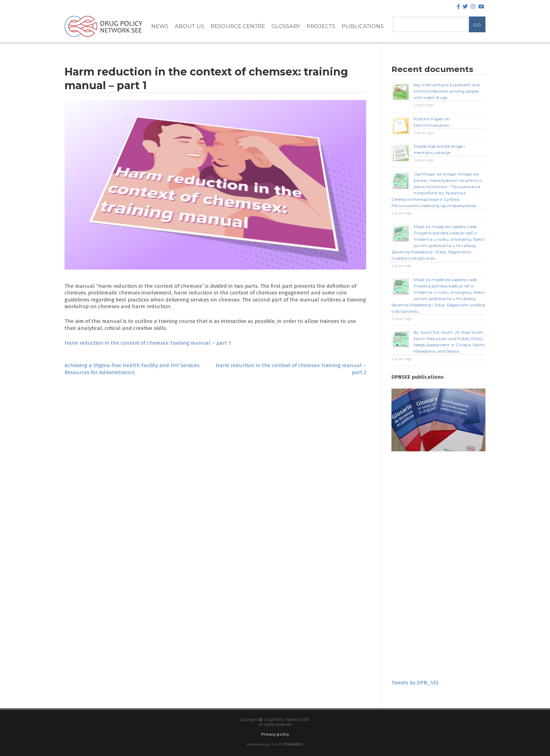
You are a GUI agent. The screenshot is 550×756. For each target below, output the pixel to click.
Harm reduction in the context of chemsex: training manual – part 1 (148, 343)
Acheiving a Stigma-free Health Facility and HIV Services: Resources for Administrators (132, 369)
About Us (189, 26)
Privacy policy (275, 734)
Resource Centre (238, 26)
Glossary (286, 26)
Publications (363, 26)
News (160, 26)
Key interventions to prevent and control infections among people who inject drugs (447, 91)
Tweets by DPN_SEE (415, 683)
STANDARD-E (293, 744)
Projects (321, 26)
